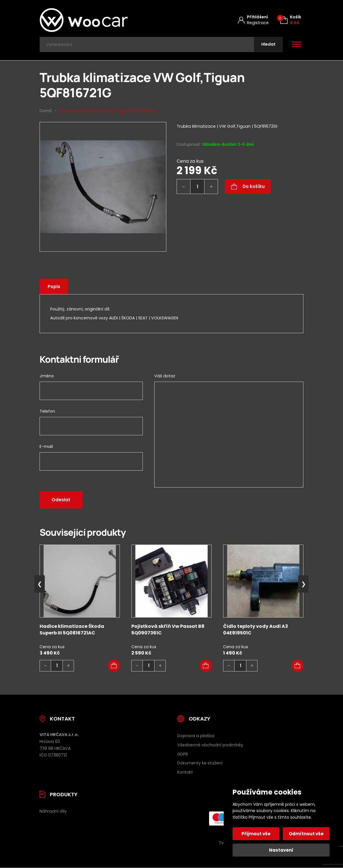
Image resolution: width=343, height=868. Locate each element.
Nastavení (281, 850)
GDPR (183, 755)
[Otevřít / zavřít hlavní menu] (297, 45)
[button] (114, 667)
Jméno (47, 377)
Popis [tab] (54, 287)
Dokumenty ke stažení (200, 764)
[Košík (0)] (291, 20)
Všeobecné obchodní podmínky (210, 745)
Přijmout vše (256, 834)
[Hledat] (268, 45)
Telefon (47, 412)
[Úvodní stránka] (99, 20)
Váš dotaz (165, 377)
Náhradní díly (53, 812)
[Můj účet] (253, 20)
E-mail (46, 447)
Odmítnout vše (306, 834)
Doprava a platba (196, 736)
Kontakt (185, 773)
